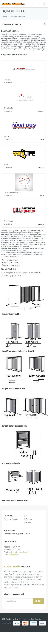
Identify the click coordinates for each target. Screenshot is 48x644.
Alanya (42, 139)
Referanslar (28, 519)
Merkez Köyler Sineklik (11, 265)
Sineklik (4, 17)
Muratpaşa (41, 168)
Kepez (42, 196)
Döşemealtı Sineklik (10, 263)
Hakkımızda (8, 516)
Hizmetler (28, 523)
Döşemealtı (41, 111)
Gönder (39, 601)
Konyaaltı (41, 83)
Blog (26, 516)
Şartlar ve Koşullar (11, 519)
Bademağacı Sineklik (10, 260)
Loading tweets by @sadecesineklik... (18, 534)
